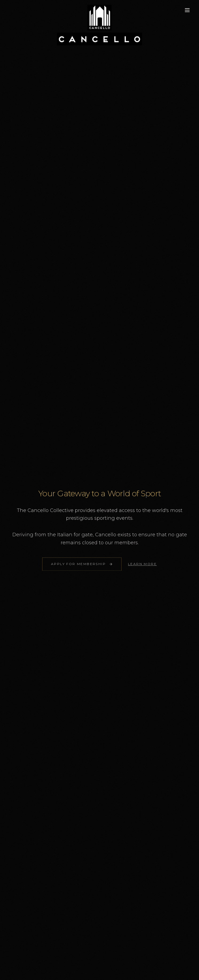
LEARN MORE (142, 565)
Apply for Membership (82, 565)
